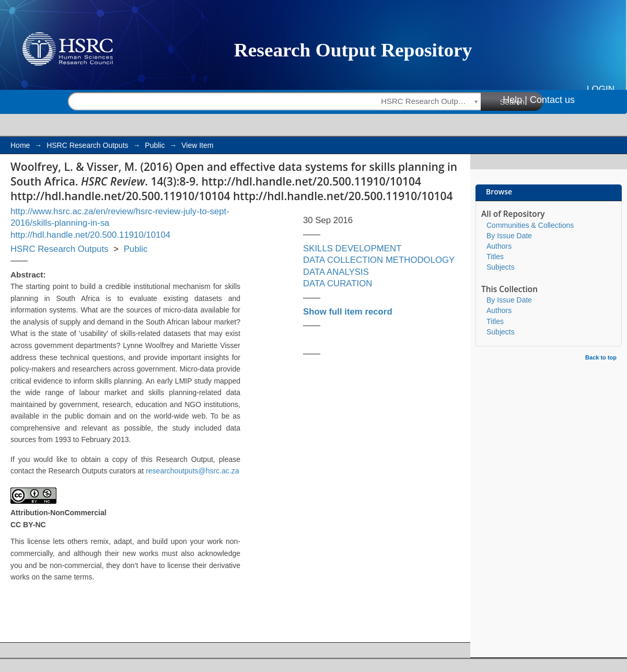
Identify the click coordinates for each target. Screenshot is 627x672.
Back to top (601, 357)
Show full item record (348, 312)
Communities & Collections (530, 225)
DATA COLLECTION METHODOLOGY (379, 260)
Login (601, 89)
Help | (515, 100)
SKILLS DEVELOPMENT (352, 248)
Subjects (501, 267)
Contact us (552, 100)
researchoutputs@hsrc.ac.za (192, 471)
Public (155, 145)
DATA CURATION (338, 283)
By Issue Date (509, 236)
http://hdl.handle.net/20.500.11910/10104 (90, 235)
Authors (499, 246)
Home (20, 145)
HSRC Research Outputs (87, 145)
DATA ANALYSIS (336, 272)
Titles (495, 257)
